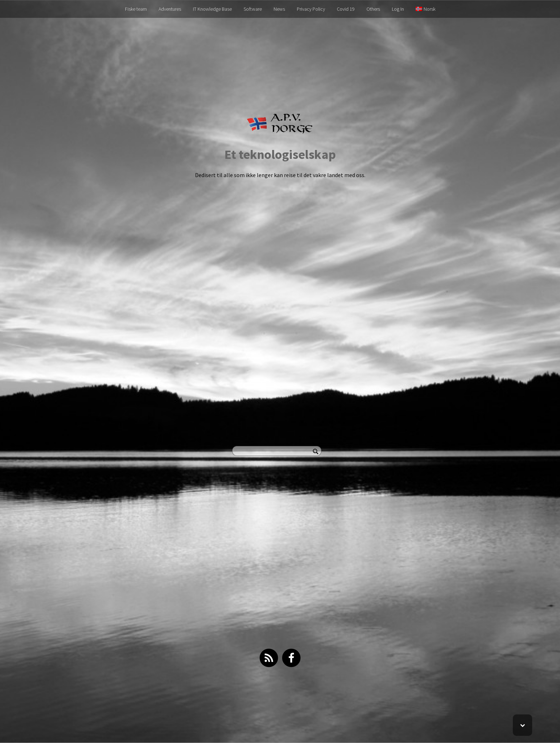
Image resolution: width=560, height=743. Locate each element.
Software (253, 9)
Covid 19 (346, 9)
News (279, 9)
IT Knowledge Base (212, 9)
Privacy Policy (311, 9)
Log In (398, 9)
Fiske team (136, 9)
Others (373, 9)
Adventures (170, 9)
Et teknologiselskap (280, 154)
